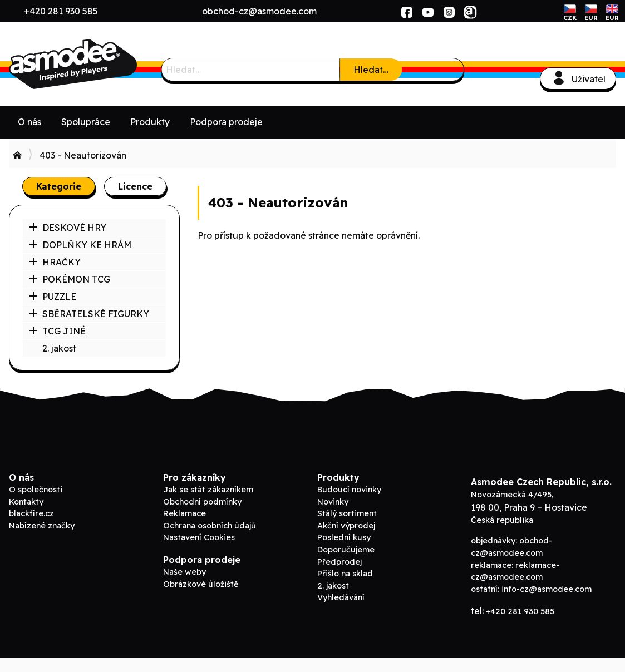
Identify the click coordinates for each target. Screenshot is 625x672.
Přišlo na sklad (345, 574)
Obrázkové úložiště (201, 584)
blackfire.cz (31, 513)
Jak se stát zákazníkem (208, 490)
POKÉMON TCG (70, 279)
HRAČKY (55, 262)
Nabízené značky (42, 526)
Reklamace (184, 513)
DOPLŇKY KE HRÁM (80, 245)
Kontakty (26, 502)
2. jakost (59, 348)
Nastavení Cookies (199, 537)
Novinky (333, 502)
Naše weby (184, 572)
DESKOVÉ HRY (68, 228)
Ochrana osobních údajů (210, 526)
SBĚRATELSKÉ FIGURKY (89, 314)
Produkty (150, 122)
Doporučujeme (346, 550)
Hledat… (371, 70)
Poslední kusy (344, 537)
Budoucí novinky (349, 490)
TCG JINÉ (57, 331)
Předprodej (339, 562)
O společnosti (36, 490)
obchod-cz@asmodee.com (259, 11)
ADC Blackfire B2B (92, 64)
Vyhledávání (341, 597)
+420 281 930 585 (61, 11)
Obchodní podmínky (202, 502)
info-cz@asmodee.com (547, 589)
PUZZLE (53, 297)
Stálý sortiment (347, 513)
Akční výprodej (346, 526)
